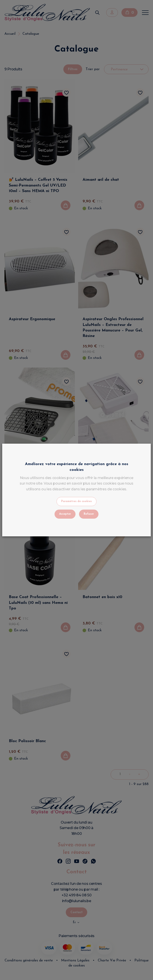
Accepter (65, 514)
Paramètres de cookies (76, 501)
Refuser (89, 514)
